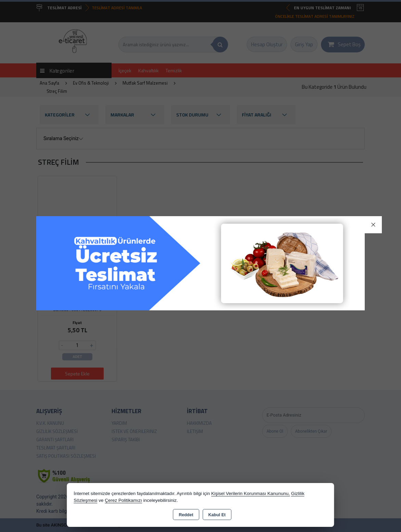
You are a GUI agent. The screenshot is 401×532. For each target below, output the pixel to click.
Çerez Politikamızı (123, 500)
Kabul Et (217, 515)
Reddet (186, 515)
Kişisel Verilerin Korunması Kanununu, (250, 493)
